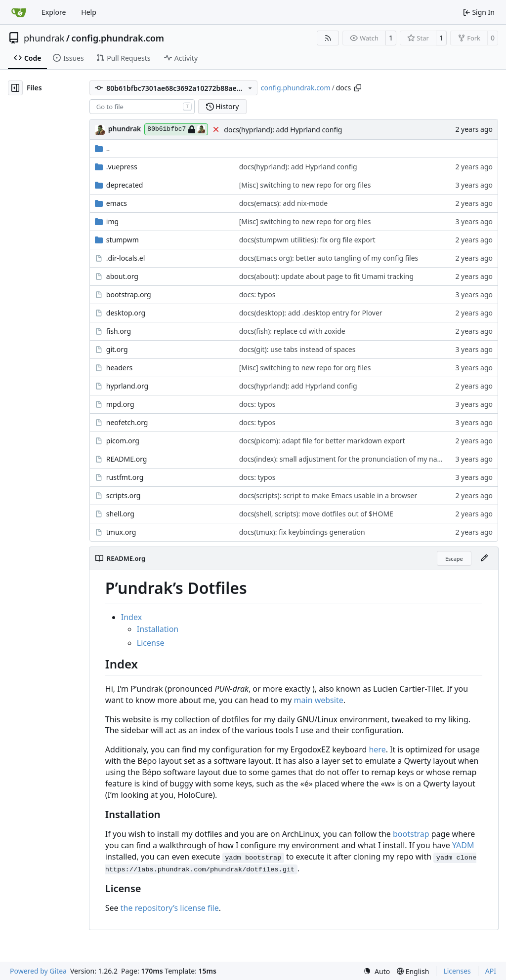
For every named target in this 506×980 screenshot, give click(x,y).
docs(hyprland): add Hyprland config (283, 130)
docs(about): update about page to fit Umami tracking (326, 276)
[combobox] (142, 107)
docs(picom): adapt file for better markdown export (322, 441)
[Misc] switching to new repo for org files (305, 185)
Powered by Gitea (38, 971)
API (491, 971)
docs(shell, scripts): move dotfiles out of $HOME (316, 514)
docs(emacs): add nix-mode (284, 203)
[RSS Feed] (328, 38)
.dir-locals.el (126, 258)
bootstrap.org (129, 294)
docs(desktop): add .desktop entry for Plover (311, 313)
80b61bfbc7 (176, 129)
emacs (117, 203)
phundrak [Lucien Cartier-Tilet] (125, 129)
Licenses (457, 971)
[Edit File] (484, 558)
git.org (117, 349)
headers (119, 368)
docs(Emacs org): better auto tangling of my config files (329, 258)
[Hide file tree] (15, 88)
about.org (122, 276)
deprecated (125, 185)
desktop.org (126, 313)
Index (131, 617)
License (151, 643)
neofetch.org (127, 422)
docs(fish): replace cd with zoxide (292, 331)
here (377, 749)
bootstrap (411, 834)
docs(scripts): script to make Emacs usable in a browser (328, 495)
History (223, 106)
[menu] (377, 971)
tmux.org (121, 532)
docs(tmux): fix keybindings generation (302, 532)
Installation (158, 629)
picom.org (123, 441)
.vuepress (122, 167)
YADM (463, 845)
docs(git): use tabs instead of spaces (297, 349)
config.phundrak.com (118, 38)
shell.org (120, 514)
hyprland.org (127, 386)
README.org (127, 459)
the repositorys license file (170, 908)
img (112, 221)
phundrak (44, 38)
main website (319, 700)
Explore (54, 12)
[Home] (19, 12)
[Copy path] (358, 88)
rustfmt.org (125, 477)
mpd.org (120, 404)
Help (89, 12)
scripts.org (124, 495)
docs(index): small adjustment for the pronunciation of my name (343, 459)
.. (103, 148)
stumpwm (123, 240)
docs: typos (257, 294)
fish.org (119, 331)
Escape (454, 559)
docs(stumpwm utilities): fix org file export (307, 240)
